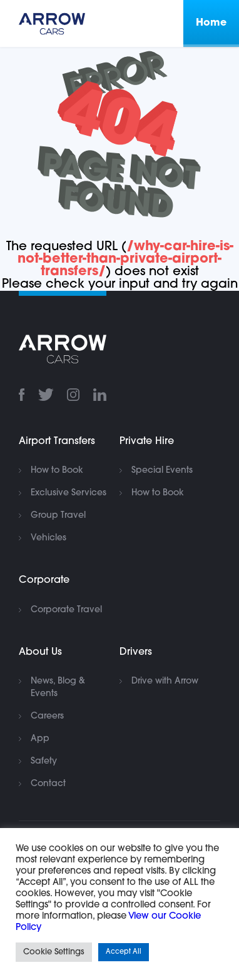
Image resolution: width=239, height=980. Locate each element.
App (40, 739)
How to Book (57, 471)
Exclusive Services (69, 493)
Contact (48, 784)
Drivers (136, 652)
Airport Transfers (57, 442)
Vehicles (48, 538)
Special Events (162, 471)
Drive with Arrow (165, 681)
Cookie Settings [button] (54, 952)
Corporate (44, 580)
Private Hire (147, 442)
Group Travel (58, 516)
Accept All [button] (124, 952)
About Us (40, 652)
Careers (47, 716)
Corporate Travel (66, 610)
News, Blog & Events (58, 688)
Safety (44, 761)
